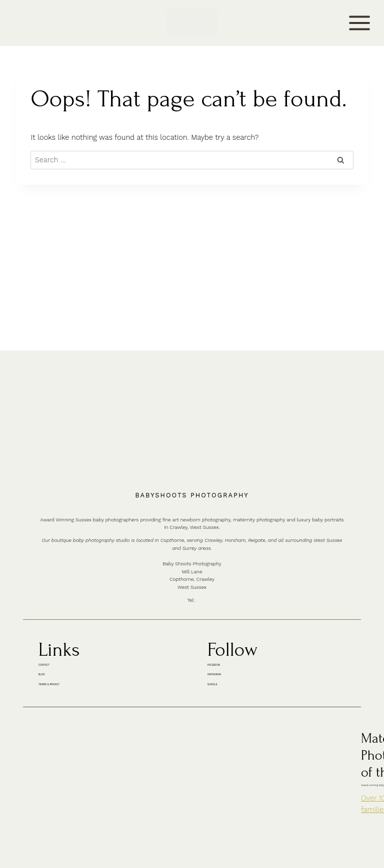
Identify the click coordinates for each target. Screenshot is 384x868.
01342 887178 (199, 508)
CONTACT (24, 23)
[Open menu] (360, 23)
